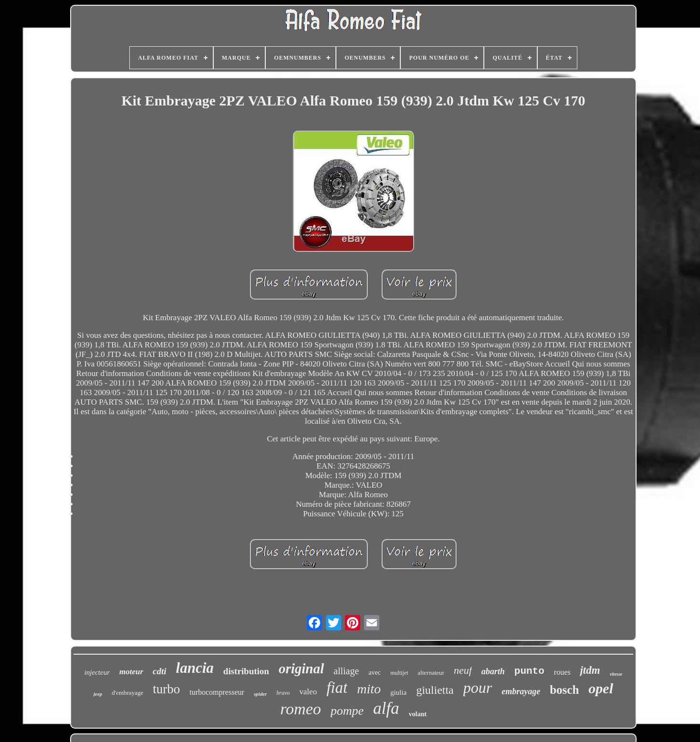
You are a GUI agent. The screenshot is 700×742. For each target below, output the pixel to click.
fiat (337, 688)
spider (261, 694)
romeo (301, 709)
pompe (347, 711)
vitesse (616, 674)
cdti (160, 671)
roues (562, 672)
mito (369, 689)
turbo (166, 689)
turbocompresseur (217, 692)
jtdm (590, 670)
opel (601, 688)
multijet (399, 673)
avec (375, 673)
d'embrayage (127, 693)
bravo (283, 693)
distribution (246, 671)
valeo (308, 692)
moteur (131, 672)
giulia (398, 692)
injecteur (97, 672)
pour (478, 688)
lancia (195, 668)
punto (529, 671)
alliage (346, 671)
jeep (98, 694)
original (301, 669)
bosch (564, 690)
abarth (493, 671)
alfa (386, 708)
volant (418, 714)
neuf (463, 670)
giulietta (435, 690)
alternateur (431, 673)
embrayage (521, 691)
